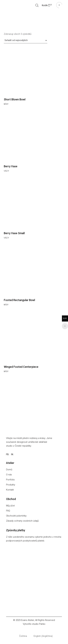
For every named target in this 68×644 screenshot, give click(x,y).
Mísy (6, 104)
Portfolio (10, 480)
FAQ (8, 511)
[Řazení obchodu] (26, 40)
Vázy (6, 171)
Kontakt (10, 490)
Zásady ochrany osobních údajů (22, 521)
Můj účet (10, 506)
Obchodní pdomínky (16, 516)
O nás (9, 475)
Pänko (42, 624)
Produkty (11, 485)
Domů (9, 470)
